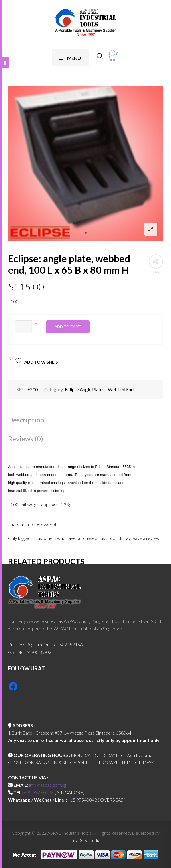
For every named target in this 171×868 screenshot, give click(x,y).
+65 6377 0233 (39, 792)
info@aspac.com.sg (48, 785)
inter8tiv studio (86, 840)
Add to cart (68, 327)
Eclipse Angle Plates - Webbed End (99, 389)
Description (26, 420)
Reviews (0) (26, 439)
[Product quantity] (23, 327)
